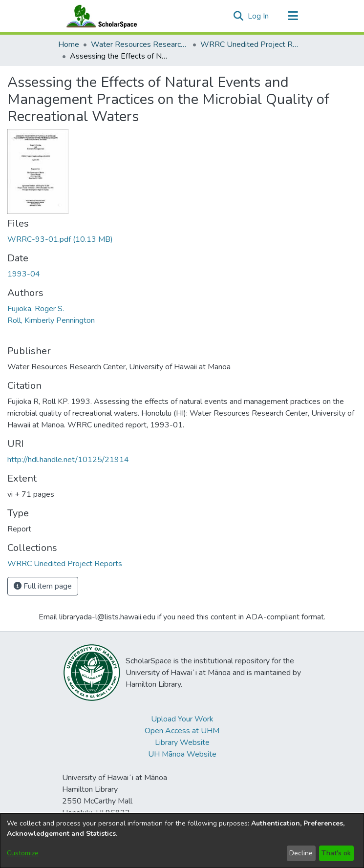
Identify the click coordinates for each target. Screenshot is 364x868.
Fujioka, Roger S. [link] (36, 309)
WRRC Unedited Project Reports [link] (249, 44)
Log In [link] (259, 16)
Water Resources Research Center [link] (140, 44)
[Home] (100, 16)
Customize (23, 853)
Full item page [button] (43, 586)
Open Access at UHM (182, 731)
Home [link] (69, 44)
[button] (239, 16)
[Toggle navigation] (293, 16)
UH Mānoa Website (182, 754)
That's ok (336, 853)
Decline (301, 853)
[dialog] (182, 841)
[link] (60, 239)
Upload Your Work (182, 719)
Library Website (182, 742)
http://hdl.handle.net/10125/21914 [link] (68, 460)
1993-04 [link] (24, 274)
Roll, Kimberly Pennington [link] (51, 320)
